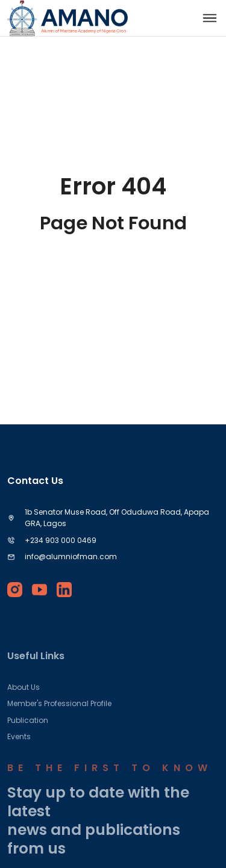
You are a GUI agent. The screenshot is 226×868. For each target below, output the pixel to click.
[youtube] (39, 590)
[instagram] (15, 590)
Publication (28, 730)
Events (19, 747)
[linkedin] (64, 590)
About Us (24, 697)
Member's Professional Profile (59, 714)
